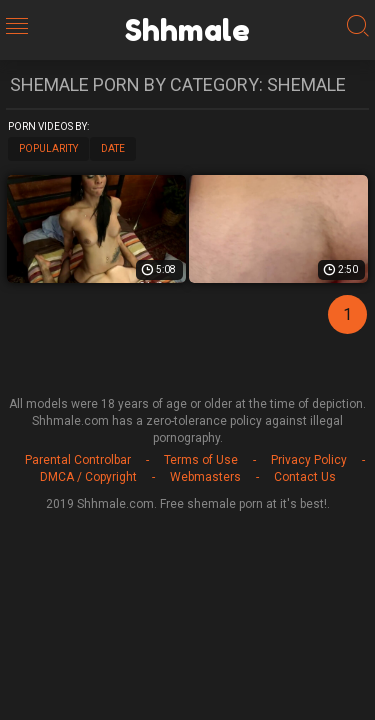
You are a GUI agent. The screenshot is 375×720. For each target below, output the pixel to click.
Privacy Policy (309, 460)
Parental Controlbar (78, 460)
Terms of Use (201, 460)
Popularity (48, 148)
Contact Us (305, 477)
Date (113, 148)
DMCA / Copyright (88, 477)
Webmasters (205, 477)
